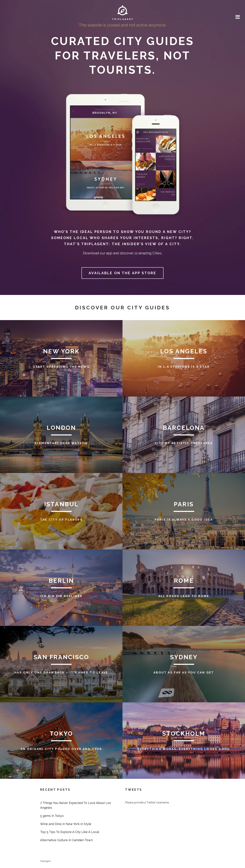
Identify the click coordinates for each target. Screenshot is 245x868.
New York (61, 351)
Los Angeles (184, 351)
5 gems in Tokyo (52, 816)
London (61, 428)
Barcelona (184, 428)
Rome (184, 581)
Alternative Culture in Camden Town (66, 840)
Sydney (184, 657)
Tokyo (61, 734)
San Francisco (61, 657)
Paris (184, 504)
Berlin (61, 581)
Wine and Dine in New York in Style (66, 824)
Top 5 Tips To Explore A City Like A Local (70, 832)
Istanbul (61, 504)
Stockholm (184, 734)
